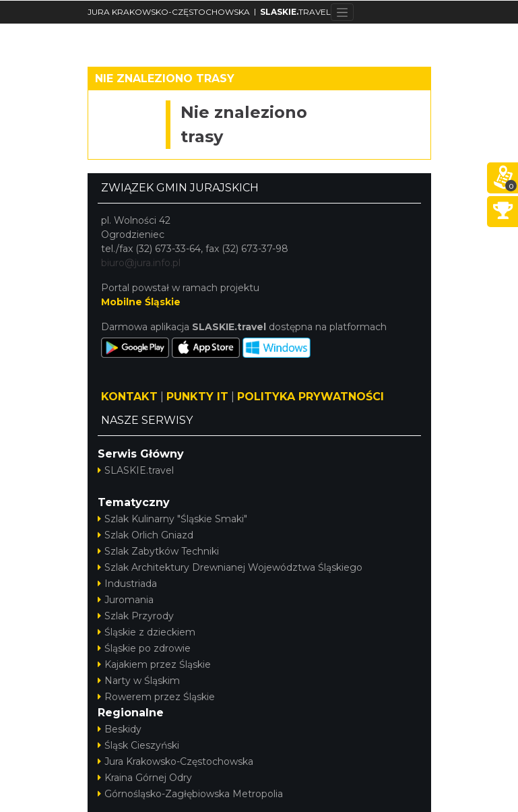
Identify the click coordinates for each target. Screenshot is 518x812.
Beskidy (120, 729)
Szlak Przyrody (136, 616)
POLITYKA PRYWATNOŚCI (311, 397)
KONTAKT (129, 397)
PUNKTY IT (197, 397)
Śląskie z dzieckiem (147, 632)
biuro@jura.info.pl (141, 263)
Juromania (126, 600)
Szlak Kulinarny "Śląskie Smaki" (172, 519)
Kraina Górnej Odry (145, 778)
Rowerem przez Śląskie (156, 697)
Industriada (127, 584)
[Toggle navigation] (343, 12)
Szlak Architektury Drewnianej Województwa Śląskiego (230, 567)
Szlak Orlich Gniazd (145, 535)
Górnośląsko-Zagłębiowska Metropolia (190, 794)
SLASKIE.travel (136, 470)
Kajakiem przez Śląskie (154, 664)
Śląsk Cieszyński (138, 745)
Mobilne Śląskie (141, 302)
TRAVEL (295, 12)
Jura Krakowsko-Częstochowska (175, 761)
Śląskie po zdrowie (144, 648)
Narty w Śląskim (139, 681)
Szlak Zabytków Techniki (158, 551)
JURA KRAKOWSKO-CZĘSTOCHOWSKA (169, 12)
